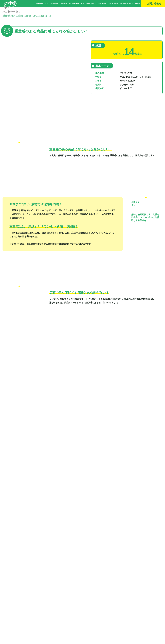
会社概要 (76, 620)
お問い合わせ (40, 609)
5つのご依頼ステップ (89, 4)
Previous (4, 77)
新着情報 (39, 4)
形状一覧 (64, 4)
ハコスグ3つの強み (52, 4)
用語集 (138, 4)
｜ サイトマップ (86, 620)
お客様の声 (102, 4)
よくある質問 (113, 4)
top (5, 15)
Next (81, 77)
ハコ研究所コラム (127, 4)
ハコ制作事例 (74, 4)
